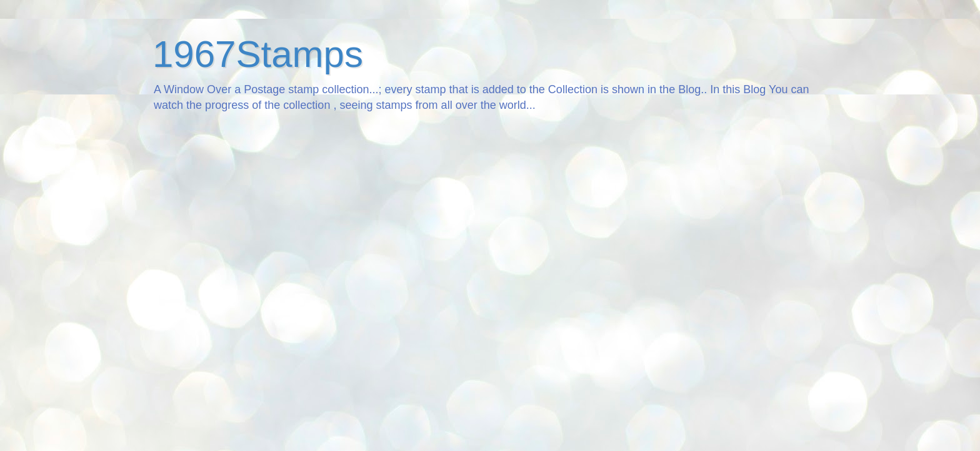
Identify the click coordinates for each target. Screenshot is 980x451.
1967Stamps (258, 54)
